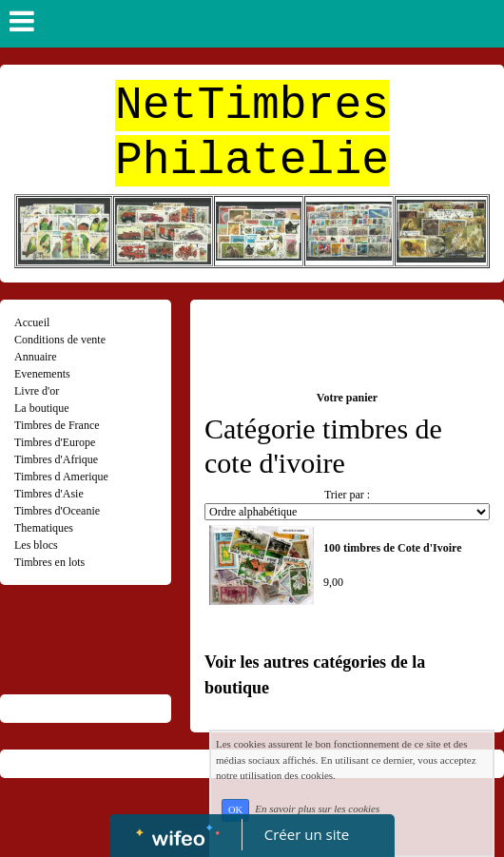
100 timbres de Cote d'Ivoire (393, 548)
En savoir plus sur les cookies (317, 809)
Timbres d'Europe (55, 442)
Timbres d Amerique (61, 477)
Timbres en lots (49, 562)
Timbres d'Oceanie (57, 511)
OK (235, 810)
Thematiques (44, 528)
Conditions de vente (60, 340)
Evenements (42, 374)
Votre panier (347, 398)
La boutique (42, 408)
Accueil (32, 322)
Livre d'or (37, 391)
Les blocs (36, 545)
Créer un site (307, 834)
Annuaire (36, 357)
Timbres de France (57, 425)
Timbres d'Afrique (56, 459)
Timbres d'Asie (49, 494)
